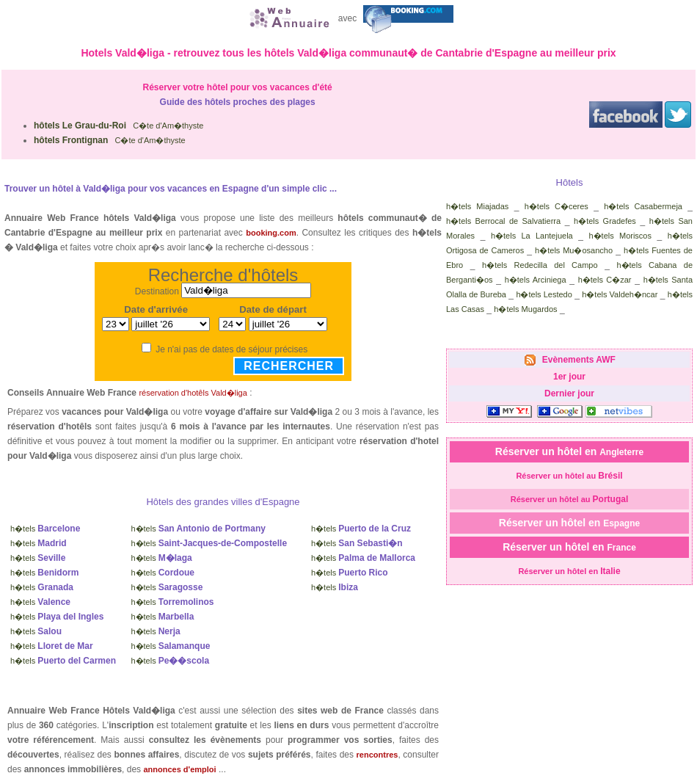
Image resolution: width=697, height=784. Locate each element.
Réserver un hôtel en (569, 451)
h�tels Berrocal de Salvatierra (503, 221)
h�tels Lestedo (544, 294)
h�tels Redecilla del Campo (540, 265)
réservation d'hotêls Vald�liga (193, 393)
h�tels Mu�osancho (574, 250)
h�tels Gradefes (605, 221)
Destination (157, 291)
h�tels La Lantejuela (532, 236)
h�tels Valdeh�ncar (620, 294)
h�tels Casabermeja (643, 206)
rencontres (377, 755)
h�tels (45, 529)
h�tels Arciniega (536, 280)
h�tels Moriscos (620, 236)
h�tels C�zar (605, 280)
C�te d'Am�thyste (118, 126)
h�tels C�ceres (556, 206)
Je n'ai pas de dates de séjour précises (231, 349)
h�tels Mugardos (525, 309)
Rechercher (289, 366)
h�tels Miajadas (477, 206)
